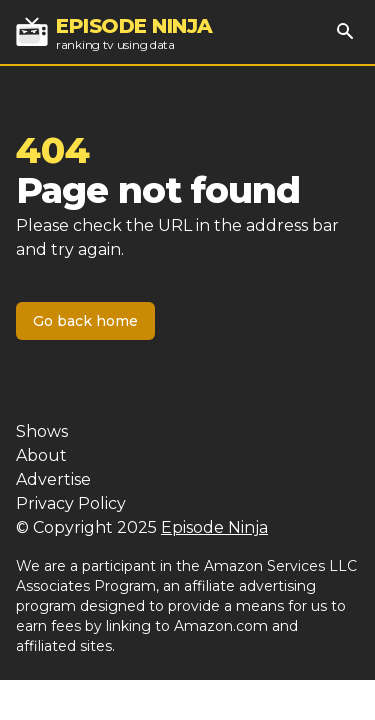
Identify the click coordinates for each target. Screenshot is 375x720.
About (41, 455)
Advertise (53, 479)
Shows (42, 431)
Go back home (85, 321)
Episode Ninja (214, 527)
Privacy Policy (71, 503)
